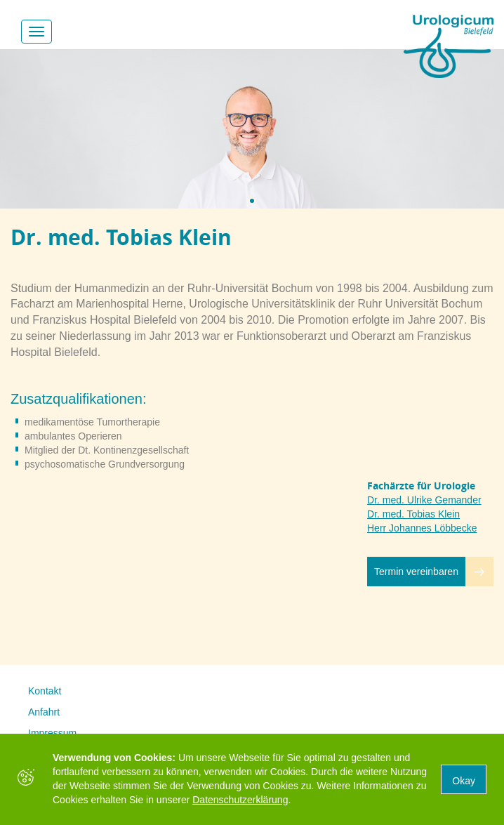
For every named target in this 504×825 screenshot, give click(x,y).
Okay (464, 781)
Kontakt (45, 691)
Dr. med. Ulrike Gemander (424, 500)
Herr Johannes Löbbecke (422, 528)
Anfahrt (44, 712)
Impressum (52, 733)
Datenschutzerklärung (240, 800)
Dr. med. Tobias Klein (413, 514)
